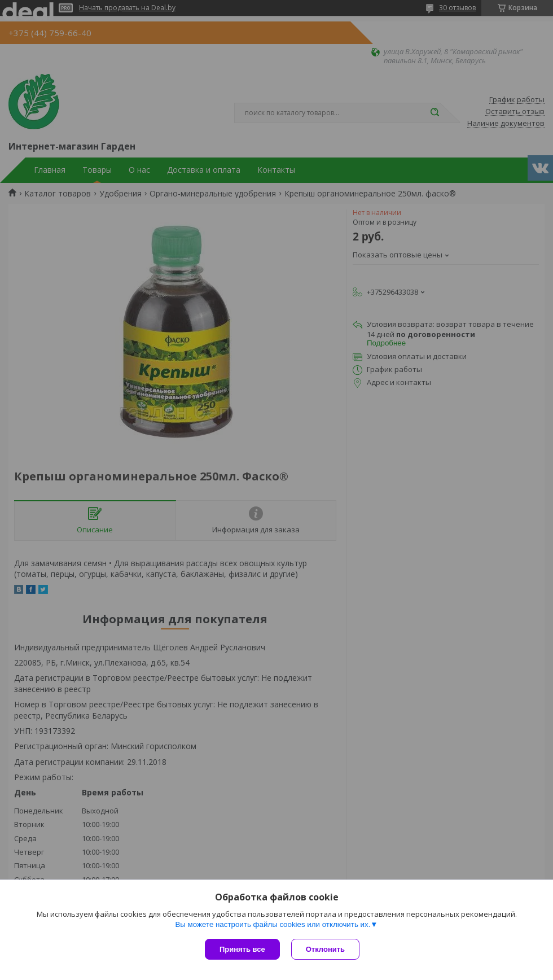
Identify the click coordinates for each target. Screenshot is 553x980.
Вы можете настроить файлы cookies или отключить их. (273, 924)
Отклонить (325, 949)
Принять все (242, 949)
